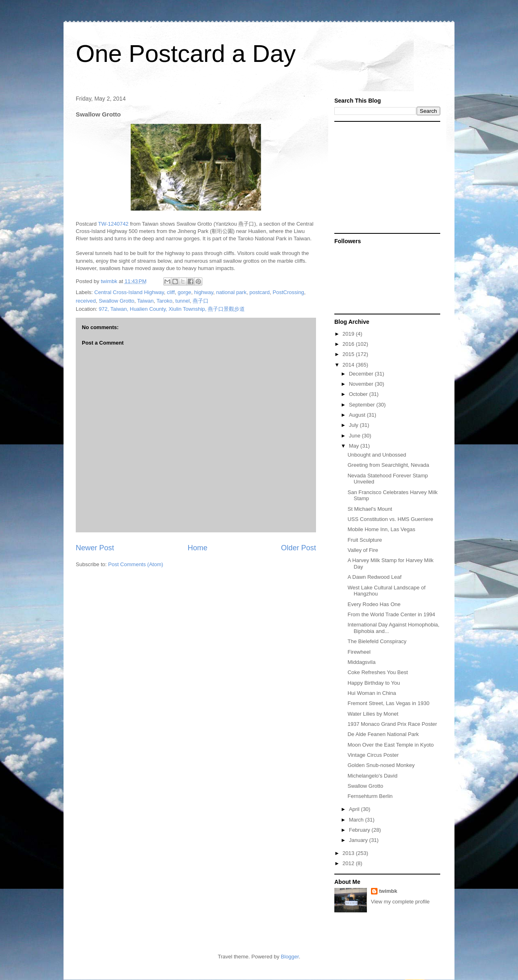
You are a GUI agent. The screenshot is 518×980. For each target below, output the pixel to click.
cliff (171, 292)
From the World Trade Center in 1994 (391, 614)
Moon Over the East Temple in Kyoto (390, 745)
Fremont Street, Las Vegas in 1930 (388, 703)
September (363, 405)
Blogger (290, 957)
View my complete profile (400, 902)
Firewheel (359, 652)
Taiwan (145, 301)
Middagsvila (361, 662)
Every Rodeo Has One (374, 604)
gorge (184, 292)
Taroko (164, 301)
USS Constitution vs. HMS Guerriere (390, 519)
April (355, 809)
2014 (349, 365)
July (354, 425)
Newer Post (95, 548)
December (362, 374)
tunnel (183, 301)
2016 (349, 344)
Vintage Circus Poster (373, 755)
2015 (349, 354)
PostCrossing (289, 292)
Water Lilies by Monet (373, 714)
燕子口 (201, 301)
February (360, 830)
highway (204, 292)
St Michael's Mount (370, 509)
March (357, 820)
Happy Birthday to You (374, 683)
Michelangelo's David (372, 776)
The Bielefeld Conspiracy (377, 641)
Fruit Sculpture (365, 540)
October (359, 394)
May (355, 446)
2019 (349, 334)
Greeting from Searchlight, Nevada (388, 465)
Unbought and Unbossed (377, 455)
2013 (349, 853)
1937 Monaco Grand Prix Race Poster (392, 724)
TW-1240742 (113, 224)
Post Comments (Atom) (136, 564)
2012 (349, 863)
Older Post (299, 548)
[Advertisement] (385, 177)
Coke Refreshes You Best (378, 672)
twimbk (388, 891)
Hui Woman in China (372, 693)
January (359, 840)
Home (198, 548)
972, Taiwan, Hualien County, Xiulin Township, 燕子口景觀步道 (172, 309)
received (86, 301)
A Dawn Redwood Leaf (374, 577)
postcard (259, 292)
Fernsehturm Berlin (370, 796)
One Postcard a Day (186, 54)
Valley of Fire (363, 550)
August (358, 415)
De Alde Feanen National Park (383, 734)
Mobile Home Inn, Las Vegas (381, 529)
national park (231, 292)
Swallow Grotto (116, 301)
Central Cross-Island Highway (129, 292)
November (362, 384)
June (356, 436)
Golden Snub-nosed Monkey (381, 765)
